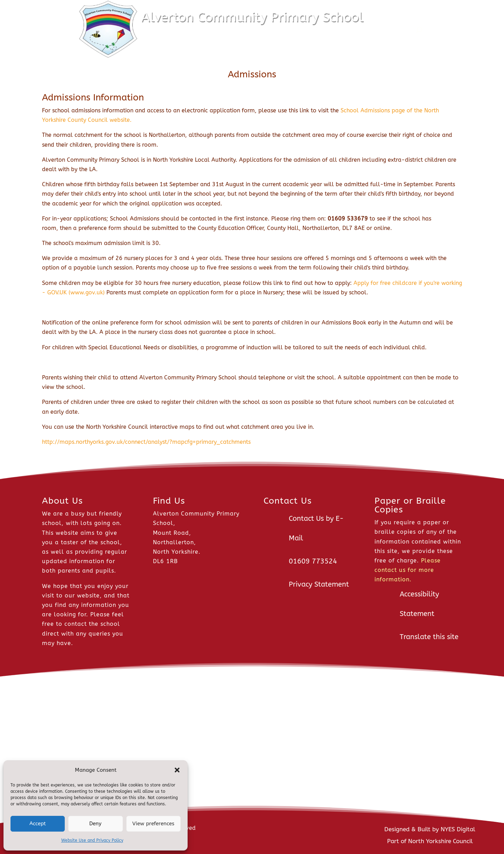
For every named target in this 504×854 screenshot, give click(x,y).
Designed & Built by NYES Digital (430, 829)
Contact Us (396, 30)
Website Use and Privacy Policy (92, 840)
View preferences (153, 824)
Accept (38, 824)
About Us (218, 30)
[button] (177, 770)
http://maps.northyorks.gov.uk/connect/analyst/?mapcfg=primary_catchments (146, 442)
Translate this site (429, 637)
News (182, 30)
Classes (257, 30)
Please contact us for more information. (408, 570)
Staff (359, 30)
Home (157, 30)
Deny (95, 824)
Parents (326, 30)
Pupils (291, 30)
